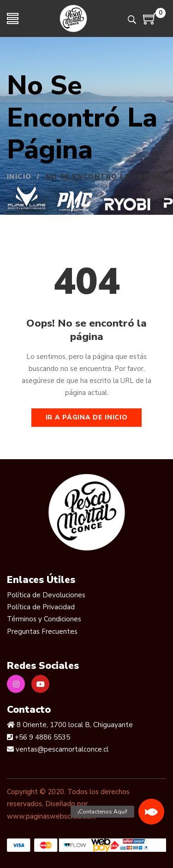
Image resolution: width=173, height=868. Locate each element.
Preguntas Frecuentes (42, 631)
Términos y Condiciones (44, 619)
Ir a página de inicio (87, 417)
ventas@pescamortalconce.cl (61, 749)
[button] (151, 812)
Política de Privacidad (41, 607)
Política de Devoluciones (46, 595)
